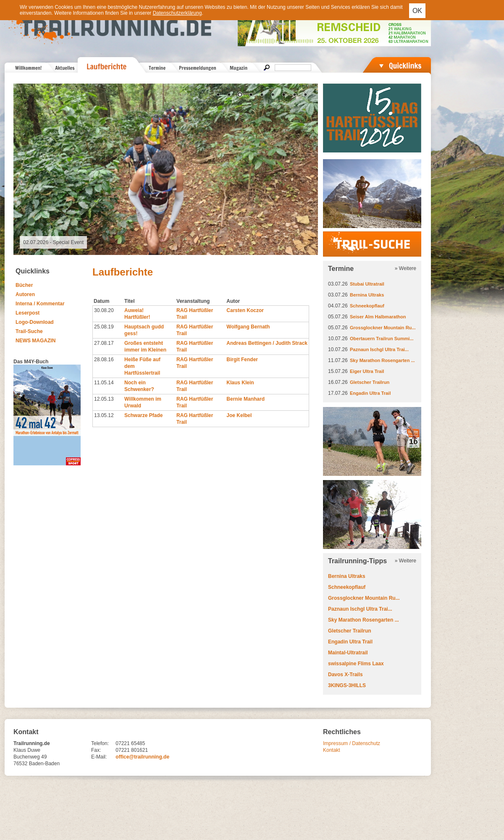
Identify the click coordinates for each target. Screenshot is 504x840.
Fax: (96, 750)
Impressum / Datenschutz (352, 743)
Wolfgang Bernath (248, 327)
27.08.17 (104, 343)
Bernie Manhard (245, 399)
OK (417, 11)
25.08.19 (104, 327)
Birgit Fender (242, 360)
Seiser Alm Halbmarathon (378, 317)
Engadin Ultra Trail (370, 393)
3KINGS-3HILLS (347, 685)
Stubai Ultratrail (367, 284)
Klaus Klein (240, 383)
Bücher (24, 285)
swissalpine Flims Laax (356, 664)
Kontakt (332, 750)
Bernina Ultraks (367, 295)
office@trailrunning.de (142, 757)
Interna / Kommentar (40, 304)
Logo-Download (35, 322)
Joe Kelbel (239, 415)
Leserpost (28, 313)
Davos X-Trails (345, 675)
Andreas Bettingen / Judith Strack (267, 343)
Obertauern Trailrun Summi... (382, 339)
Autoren (25, 294)
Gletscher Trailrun (370, 382)
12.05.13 (104, 399)
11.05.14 (104, 383)
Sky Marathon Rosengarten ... (382, 360)
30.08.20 (104, 310)
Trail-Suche (29, 331)
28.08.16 (104, 360)
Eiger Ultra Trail (367, 371)
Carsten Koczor (245, 310)
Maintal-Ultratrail (348, 653)
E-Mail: (99, 757)
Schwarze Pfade (143, 415)
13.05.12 (104, 415)
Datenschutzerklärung (177, 13)
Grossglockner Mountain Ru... (383, 328)
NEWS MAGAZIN (35, 341)
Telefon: (100, 743)
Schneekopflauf (367, 306)
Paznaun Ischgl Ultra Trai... (379, 349)
